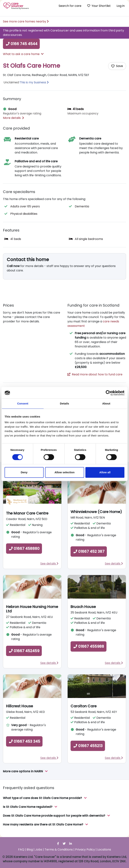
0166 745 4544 (21, 44)
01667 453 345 (24, 741)
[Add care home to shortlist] (117, 66)
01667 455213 (88, 746)
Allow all (105, 472)
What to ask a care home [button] (23, 54)
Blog (30, 850)
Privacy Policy (85, 850)
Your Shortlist (99, 6)
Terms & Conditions (59, 850)
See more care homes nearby (26, 21)
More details (13, 118)
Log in (121, 6)
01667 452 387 (89, 551)
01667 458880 (24, 549)
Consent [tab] (23, 403)
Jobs (39, 850)
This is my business (33, 82)
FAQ (21, 850)
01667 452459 (24, 651)
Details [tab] (64, 403)
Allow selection (64, 472)
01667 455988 (89, 646)
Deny (24, 472)
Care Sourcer (16, 6)
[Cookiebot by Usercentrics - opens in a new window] (108, 393)
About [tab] (106, 403)
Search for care (70, 6)
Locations (104, 850)
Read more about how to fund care (95, 374)
